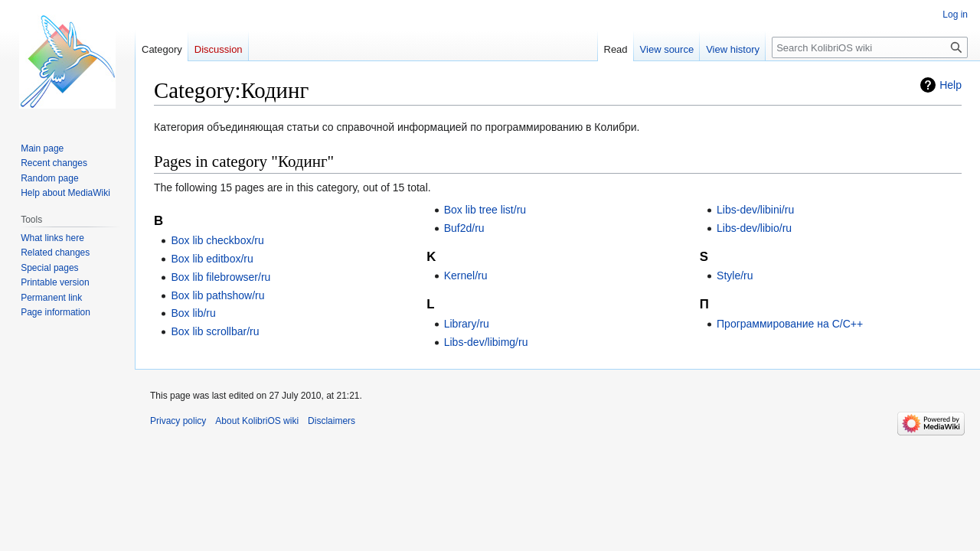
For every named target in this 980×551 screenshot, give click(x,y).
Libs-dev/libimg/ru (486, 342)
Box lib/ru (193, 313)
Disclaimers (332, 421)
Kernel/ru (466, 275)
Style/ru (735, 275)
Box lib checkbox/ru (217, 240)
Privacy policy (178, 421)
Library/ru (467, 324)
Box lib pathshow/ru (217, 295)
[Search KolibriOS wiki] (870, 47)
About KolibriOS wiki (257, 421)
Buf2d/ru (464, 228)
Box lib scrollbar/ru (215, 331)
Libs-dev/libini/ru (755, 210)
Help (951, 85)
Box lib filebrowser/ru (220, 277)
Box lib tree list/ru (485, 210)
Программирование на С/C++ (790, 324)
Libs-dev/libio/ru (754, 228)
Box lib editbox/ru (212, 259)
